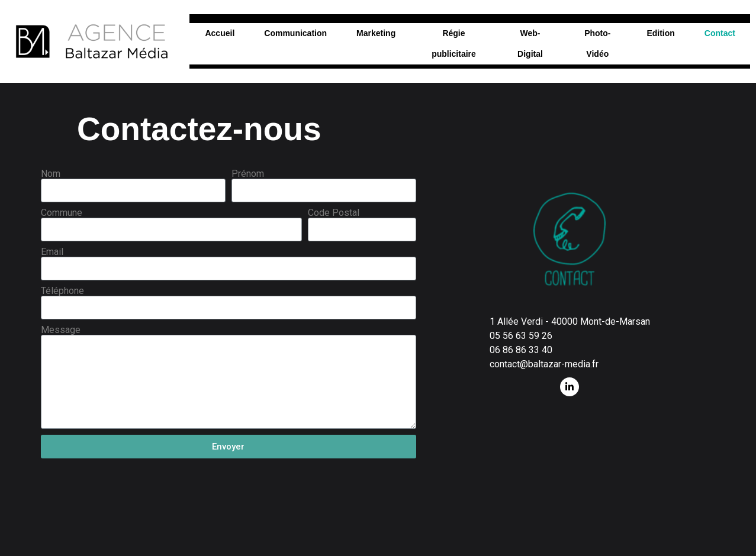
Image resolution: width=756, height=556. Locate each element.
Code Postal (334, 213)
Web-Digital (530, 43)
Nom (51, 174)
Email (52, 252)
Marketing (376, 33)
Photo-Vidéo (597, 43)
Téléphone (62, 291)
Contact (720, 33)
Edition (660, 33)
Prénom (248, 174)
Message (61, 330)
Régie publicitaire (454, 43)
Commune (62, 213)
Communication (295, 33)
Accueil (220, 33)
